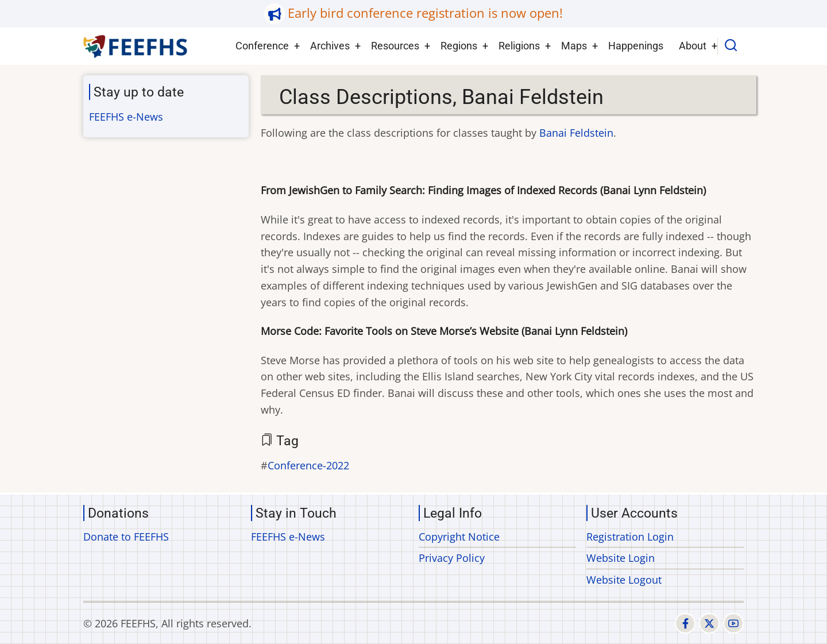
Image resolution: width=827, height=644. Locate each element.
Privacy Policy (452, 558)
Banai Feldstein (576, 133)
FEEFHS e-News (126, 117)
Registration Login (630, 537)
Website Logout (624, 580)
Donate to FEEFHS (126, 537)
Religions (519, 46)
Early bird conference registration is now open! (425, 13)
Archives (330, 46)
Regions (459, 46)
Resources (395, 46)
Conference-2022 (308, 465)
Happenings (636, 46)
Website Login (621, 558)
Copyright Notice (459, 537)
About (693, 46)
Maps (574, 46)
